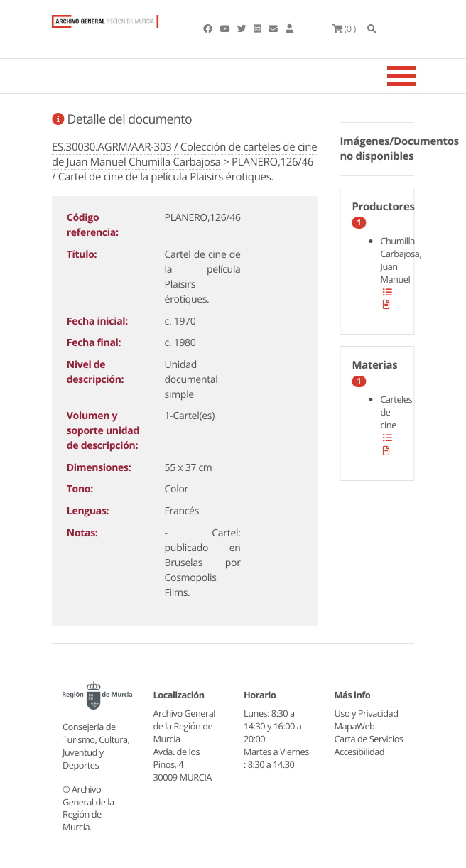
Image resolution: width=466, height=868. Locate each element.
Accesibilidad (360, 752)
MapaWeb (355, 726)
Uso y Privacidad (367, 713)
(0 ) (344, 28)
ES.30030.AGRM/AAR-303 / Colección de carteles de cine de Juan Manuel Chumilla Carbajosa (184, 154)
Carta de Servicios (369, 739)
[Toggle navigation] (419, 76)
